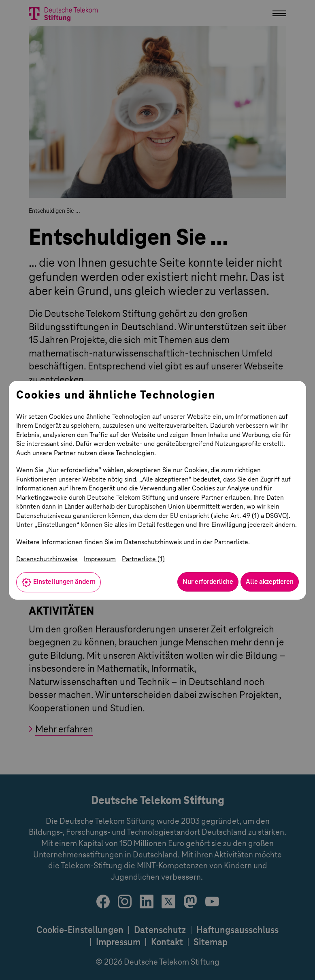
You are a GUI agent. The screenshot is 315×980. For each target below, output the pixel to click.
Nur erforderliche (208, 582)
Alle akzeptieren (270, 582)
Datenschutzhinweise (47, 559)
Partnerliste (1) (143, 559)
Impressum (100, 559)
